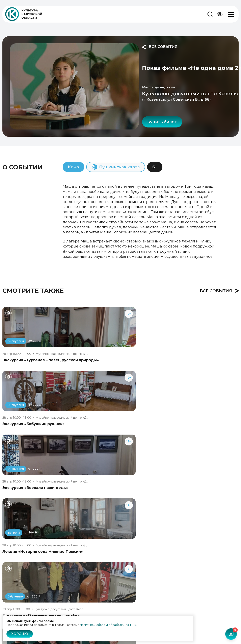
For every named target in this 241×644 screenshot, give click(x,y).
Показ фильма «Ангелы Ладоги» (34, 539)
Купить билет (116, 99)
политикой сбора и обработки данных (108, 625)
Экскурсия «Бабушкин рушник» (114, 338)
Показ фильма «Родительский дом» (199, 475)
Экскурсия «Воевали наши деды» (196, 338)
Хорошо (20, 634)
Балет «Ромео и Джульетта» (31, 475)
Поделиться (214, 101)
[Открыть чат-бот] (230, 633)
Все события (114, 47)
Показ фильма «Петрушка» (110, 475)
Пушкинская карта (149, 638)
